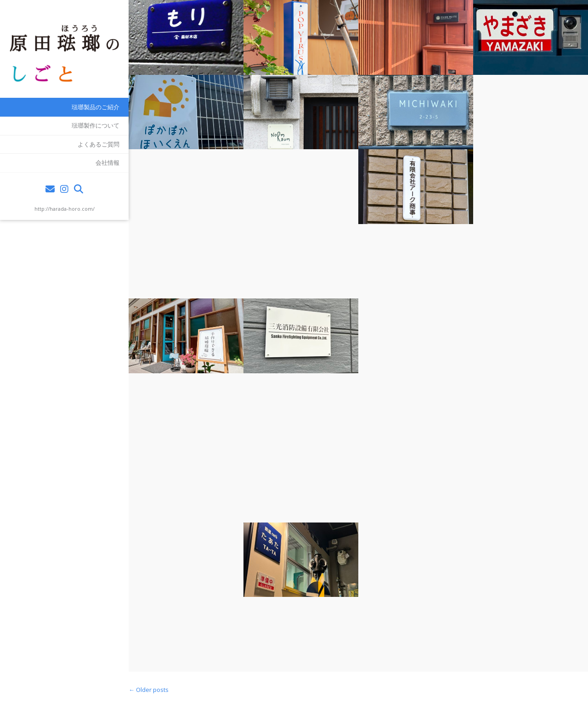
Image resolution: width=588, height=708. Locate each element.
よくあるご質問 (99, 144)
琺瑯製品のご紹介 (96, 107)
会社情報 (107, 163)
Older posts (149, 690)
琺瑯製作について (96, 125)
